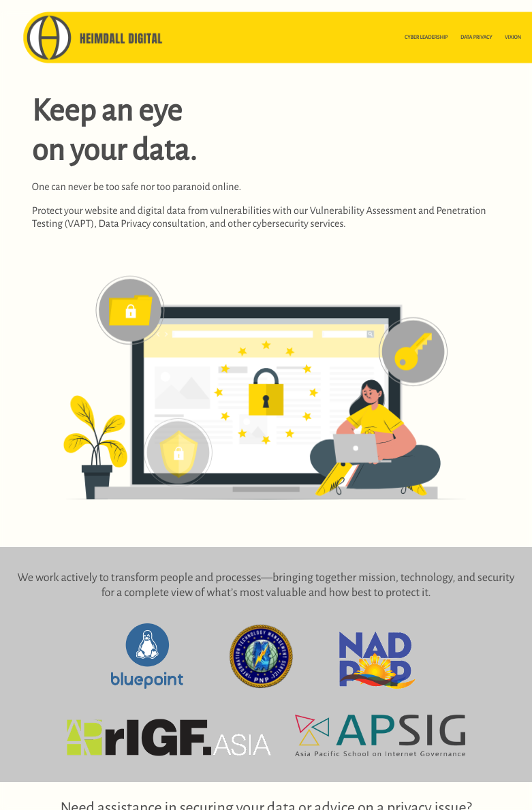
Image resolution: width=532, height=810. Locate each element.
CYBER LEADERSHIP (426, 37)
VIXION (513, 37)
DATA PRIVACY (476, 37)
